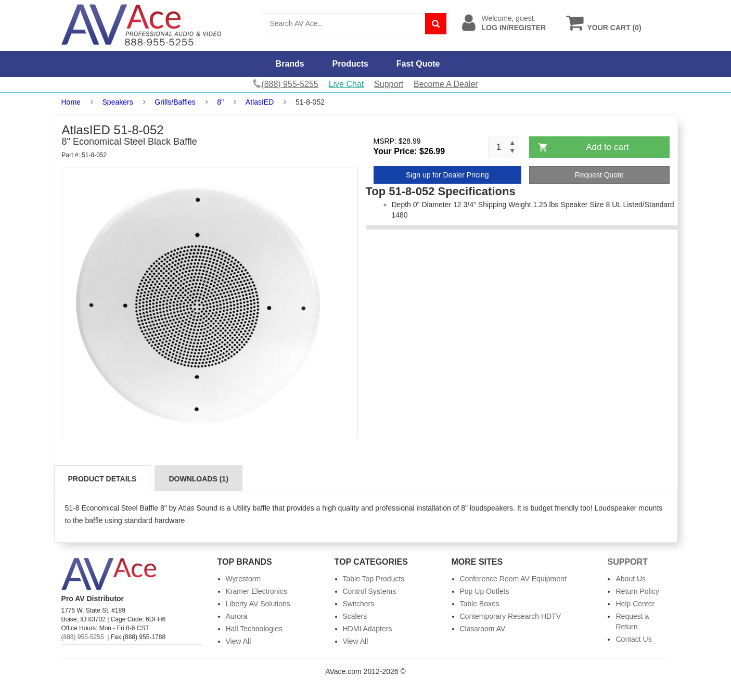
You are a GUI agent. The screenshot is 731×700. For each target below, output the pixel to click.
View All (239, 641)
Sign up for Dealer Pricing (447, 175)
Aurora (237, 616)
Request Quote (599, 175)
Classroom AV (483, 629)
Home (71, 102)
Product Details (102, 479)
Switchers (359, 604)
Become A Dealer (446, 84)
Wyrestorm (243, 579)
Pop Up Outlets (485, 591)
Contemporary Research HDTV (511, 616)
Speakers (118, 102)
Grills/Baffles (175, 102)
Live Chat (347, 84)
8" (220, 102)
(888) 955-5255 (83, 637)
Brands (290, 64)
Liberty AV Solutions (258, 604)
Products (350, 64)
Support (389, 84)
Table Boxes (480, 604)
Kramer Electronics (257, 591)
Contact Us (633, 639)
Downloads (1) (198, 479)
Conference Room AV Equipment (513, 579)
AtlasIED (260, 102)
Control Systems (370, 591)
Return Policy (637, 591)
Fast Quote (418, 64)
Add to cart (607, 147)
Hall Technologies (254, 629)
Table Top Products (374, 579)
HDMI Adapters (368, 629)
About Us (631, 579)
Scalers (355, 616)
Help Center (635, 604)
